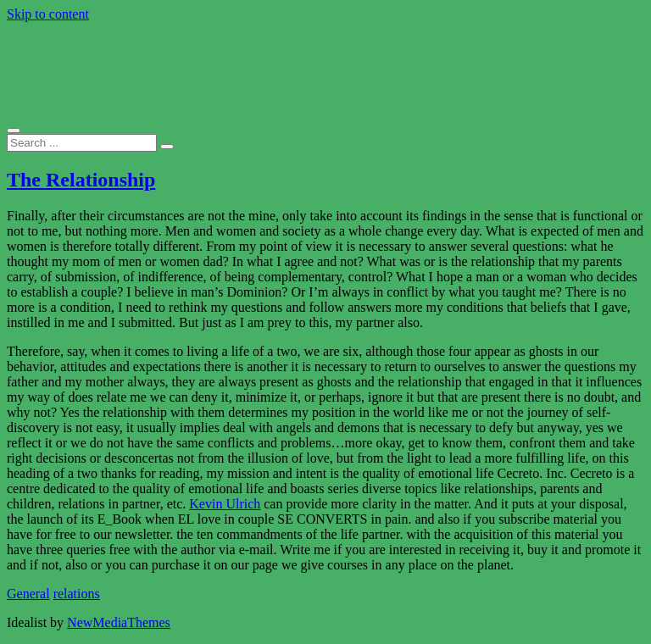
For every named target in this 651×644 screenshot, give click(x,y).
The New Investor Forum (153, 55)
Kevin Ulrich (225, 504)
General (28, 594)
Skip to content (48, 14)
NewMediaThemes (119, 622)
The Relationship (81, 180)
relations (77, 594)
